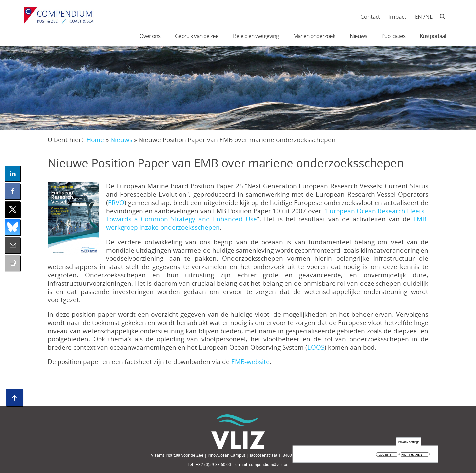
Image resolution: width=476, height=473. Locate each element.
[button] (73, 218)
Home (95, 140)
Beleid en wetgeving (256, 36)
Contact (370, 16)
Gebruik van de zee (197, 36)
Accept (385, 455)
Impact (397, 16)
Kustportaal (433, 36)
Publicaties (393, 36)
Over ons (150, 36)
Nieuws (358, 36)
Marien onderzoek (314, 36)
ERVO (116, 202)
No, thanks (412, 455)
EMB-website (251, 361)
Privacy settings (409, 442)
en (418, 16)
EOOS (316, 347)
